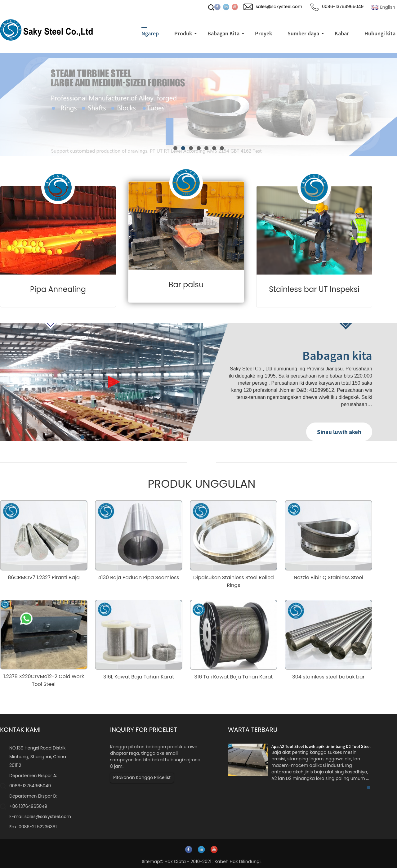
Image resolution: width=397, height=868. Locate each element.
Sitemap (151, 861)
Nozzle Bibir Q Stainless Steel (328, 577)
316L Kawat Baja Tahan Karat (139, 677)
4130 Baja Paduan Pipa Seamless (138, 577)
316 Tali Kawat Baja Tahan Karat (234, 677)
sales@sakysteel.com (48, 817)
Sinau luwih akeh (339, 432)
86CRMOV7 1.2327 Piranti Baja (44, 577)
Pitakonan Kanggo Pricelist (142, 777)
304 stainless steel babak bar (328, 677)
